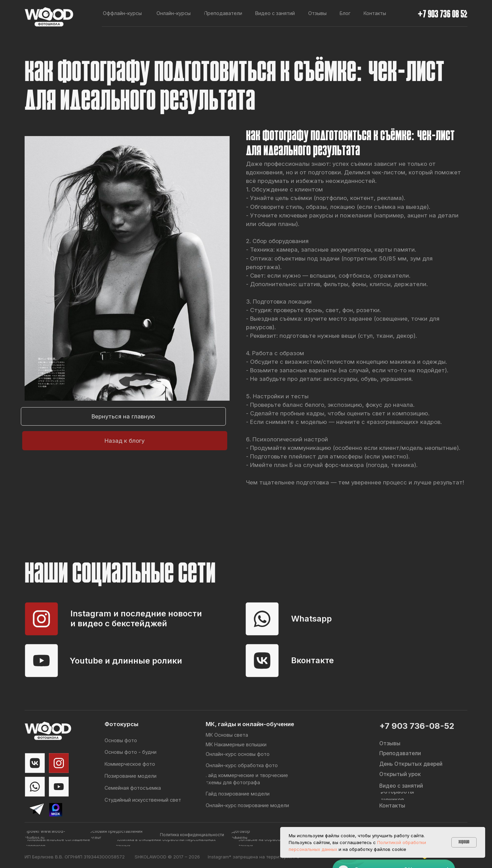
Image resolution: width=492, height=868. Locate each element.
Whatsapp (311, 619)
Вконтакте (312, 660)
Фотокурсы (121, 724)
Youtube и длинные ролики (126, 661)
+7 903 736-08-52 (417, 726)
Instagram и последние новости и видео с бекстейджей (136, 618)
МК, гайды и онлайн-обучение (250, 724)
